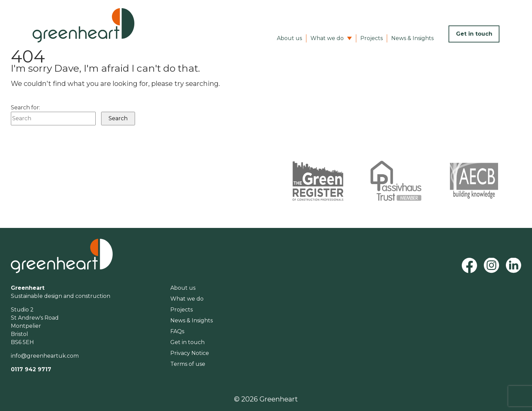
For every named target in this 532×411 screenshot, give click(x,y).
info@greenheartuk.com (45, 356)
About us (289, 38)
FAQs (177, 331)
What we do (327, 38)
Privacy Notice (190, 353)
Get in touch (474, 34)
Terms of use (188, 364)
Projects (372, 38)
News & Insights (412, 38)
